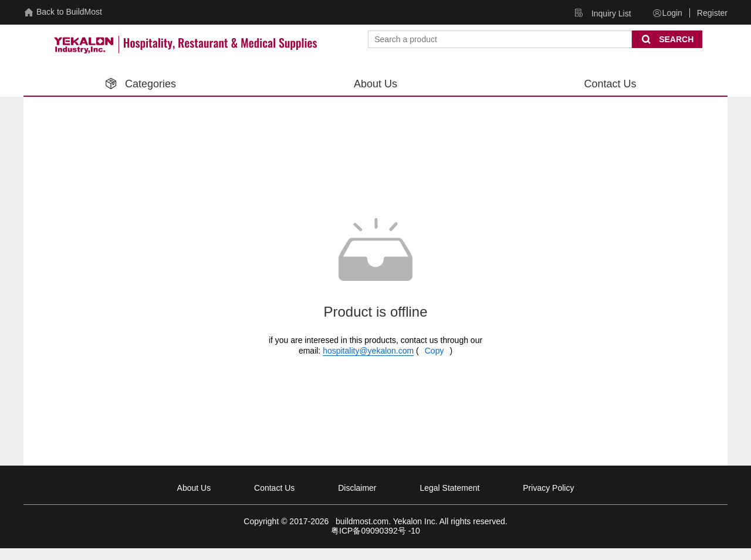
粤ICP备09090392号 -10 (375, 531)
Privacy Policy (548, 488)
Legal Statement (449, 488)
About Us (194, 488)
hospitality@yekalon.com (368, 351)
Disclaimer (357, 488)
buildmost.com (360, 521)
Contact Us (274, 488)
